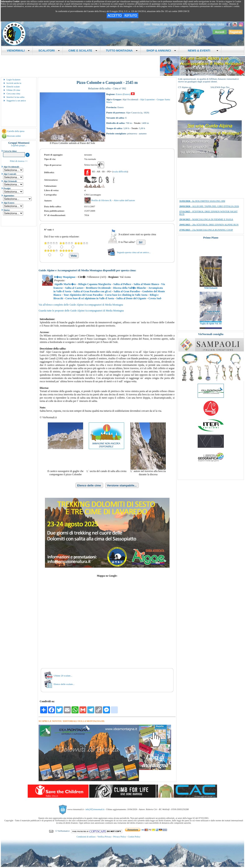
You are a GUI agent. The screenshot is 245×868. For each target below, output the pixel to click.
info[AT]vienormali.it (95, 809)
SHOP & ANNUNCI (161, 51)
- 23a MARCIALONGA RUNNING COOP (206, 230)
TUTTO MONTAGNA (122, 51)
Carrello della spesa (16, 131)
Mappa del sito (160, 24)
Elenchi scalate (13, 87)
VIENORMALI (18, 51)
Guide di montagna (206, 24)
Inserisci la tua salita (15, 97)
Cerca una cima (13, 94)
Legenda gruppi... (19, 145)
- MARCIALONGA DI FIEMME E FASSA (206, 219)
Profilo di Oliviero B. (102, 200)
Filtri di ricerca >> (19, 161)
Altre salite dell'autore (124, 200)
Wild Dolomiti (211, 297)
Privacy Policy (120, 837)
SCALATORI (49, 51)
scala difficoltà (120, 171)
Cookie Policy (134, 837)
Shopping (189, 24)
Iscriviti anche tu (14, 83)
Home (147, 24)
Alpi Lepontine (147, 99)
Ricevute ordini (14, 136)
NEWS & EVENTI (202, 51)
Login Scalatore (14, 80)
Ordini (221, 24)
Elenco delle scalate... (64, 684)
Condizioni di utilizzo (86, 837)
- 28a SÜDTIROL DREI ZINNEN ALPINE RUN (209, 225)
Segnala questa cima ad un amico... (134, 252)
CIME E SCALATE (83, 51)
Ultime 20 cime (13, 90)
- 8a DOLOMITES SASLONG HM (202, 201)
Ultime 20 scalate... (63, 676)
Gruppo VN (176, 24)
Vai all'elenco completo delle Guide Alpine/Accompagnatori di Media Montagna (81, 305)
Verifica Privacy (104, 837)
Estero (119, 94)
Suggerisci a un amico (16, 101)
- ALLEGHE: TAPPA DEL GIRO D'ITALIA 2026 (209, 206)
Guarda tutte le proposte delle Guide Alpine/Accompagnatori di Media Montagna (81, 311)
